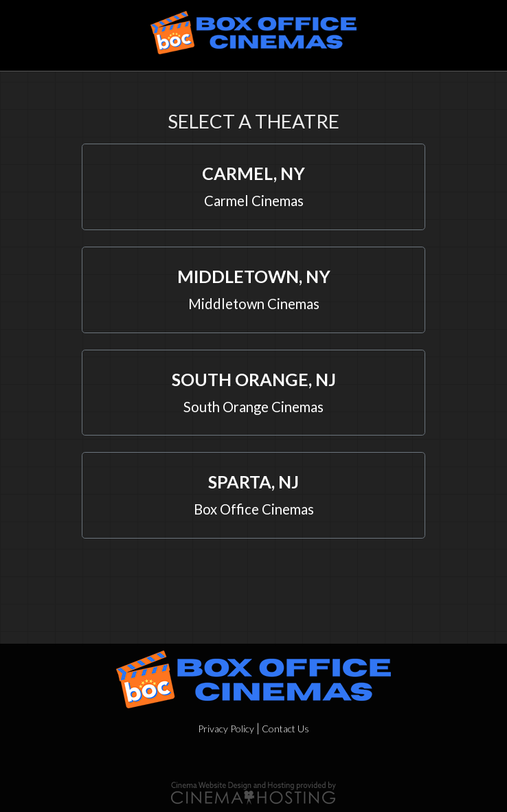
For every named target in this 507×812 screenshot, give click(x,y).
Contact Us (285, 729)
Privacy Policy (226, 729)
